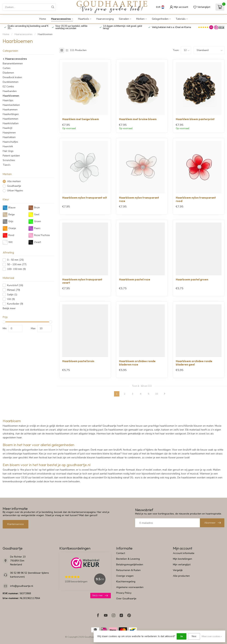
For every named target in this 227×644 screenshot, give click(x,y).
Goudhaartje (14, 186)
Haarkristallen (11, 123)
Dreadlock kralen (12, 77)
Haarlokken (9, 137)
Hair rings (8, 151)
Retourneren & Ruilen (128, 570)
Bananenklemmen (13, 64)
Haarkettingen (11, 114)
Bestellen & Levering (128, 559)
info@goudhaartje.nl (22, 586)
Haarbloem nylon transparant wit (85, 198)
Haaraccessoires (61, 19)
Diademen (8, 73)
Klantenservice (16, 524)
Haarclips (8, 100)
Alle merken (14, 181)
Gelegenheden (160, 19)
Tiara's (7, 165)
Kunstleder (15, 304)
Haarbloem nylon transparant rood (196, 199)
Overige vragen (125, 576)
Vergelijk (178, 570)
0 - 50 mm (15, 260)
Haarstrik (8, 146)
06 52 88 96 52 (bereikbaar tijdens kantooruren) (30, 575)
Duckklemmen (11, 82)
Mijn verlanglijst (182, 565)
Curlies (7, 68)
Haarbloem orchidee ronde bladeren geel (194, 363)
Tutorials (181, 19)
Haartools (84, 19)
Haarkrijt (7, 128)
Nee (194, 636)
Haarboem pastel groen (192, 280)
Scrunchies (9, 160)
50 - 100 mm (17, 264)
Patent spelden (11, 156)
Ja (182, 636)
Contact (121, 553)
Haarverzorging (105, 19)
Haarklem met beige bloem (81, 119)
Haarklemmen (10, 119)
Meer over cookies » (212, 636)
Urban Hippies (15, 191)
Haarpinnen (9, 133)
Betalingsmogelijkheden (130, 565)
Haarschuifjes (10, 142)
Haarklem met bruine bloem (138, 119)
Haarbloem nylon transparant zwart (82, 281)
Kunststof (15, 285)
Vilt (11, 299)
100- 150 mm (16, 269)
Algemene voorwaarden (130, 587)
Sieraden (124, 19)
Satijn (12, 295)
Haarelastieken (11, 105)
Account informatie (184, 553)
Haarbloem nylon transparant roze (139, 199)
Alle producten (181, 576)
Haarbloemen (45, 34)
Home (43, 19)
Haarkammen (10, 110)
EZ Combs (8, 87)
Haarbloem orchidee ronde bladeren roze (137, 363)
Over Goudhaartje (126, 599)
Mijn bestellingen (182, 559)
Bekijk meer (9, 308)
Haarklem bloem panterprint (195, 119)
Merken (140, 19)
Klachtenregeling (126, 582)
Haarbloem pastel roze (135, 280)
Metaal (14, 290)
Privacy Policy (124, 593)
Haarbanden (10, 91)
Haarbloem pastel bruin (78, 361)
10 (157, 394)
